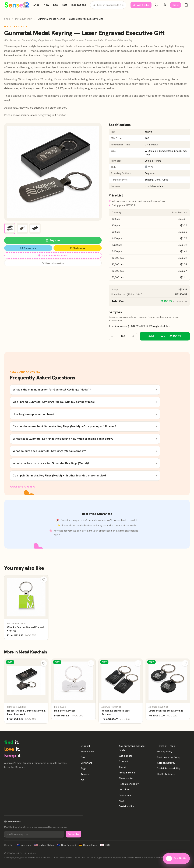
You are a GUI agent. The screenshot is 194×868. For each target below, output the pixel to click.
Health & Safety (166, 774)
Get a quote (126, 756)
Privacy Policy (165, 752)
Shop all (85, 746)
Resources (125, 795)
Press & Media (127, 773)
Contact (124, 761)
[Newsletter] (34, 834)
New (46, 5)
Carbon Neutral (166, 763)
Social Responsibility (169, 768)
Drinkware (86, 763)
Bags (83, 768)
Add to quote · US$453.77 (165, 336)
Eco (55, 5)
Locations (124, 789)
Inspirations (79, 5)
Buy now (53, 240)
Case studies (126, 778)
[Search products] (108, 5)
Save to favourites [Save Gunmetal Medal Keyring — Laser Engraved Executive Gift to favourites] (53, 263)
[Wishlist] (156, 5)
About (122, 767)
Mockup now (78, 248)
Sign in (176, 5)
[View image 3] (35, 228)
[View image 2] (22, 228)
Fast (65, 5)
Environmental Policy (169, 757)
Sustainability (126, 806)
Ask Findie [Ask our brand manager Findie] (141, 5)
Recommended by (129, 784)
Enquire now (28, 248)
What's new (87, 752)
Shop (36, 5)
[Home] (17, 5)
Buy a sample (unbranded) (53, 255)
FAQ (121, 801)
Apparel (85, 774)
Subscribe (73, 834)
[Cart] (186, 5)
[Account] (165, 5)
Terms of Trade (166, 746)
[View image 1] (10, 228)
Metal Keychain (24, 19)
